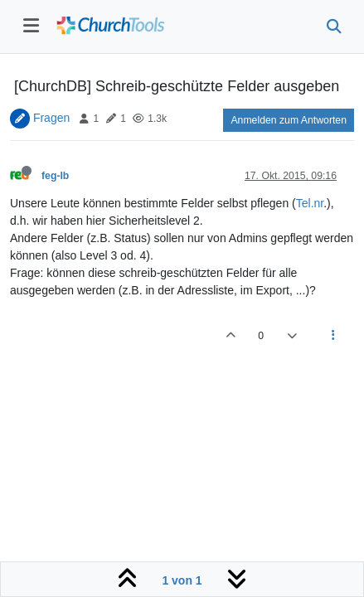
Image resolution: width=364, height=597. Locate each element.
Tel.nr (310, 203)
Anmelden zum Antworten (289, 120)
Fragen (51, 118)
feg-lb (55, 176)
